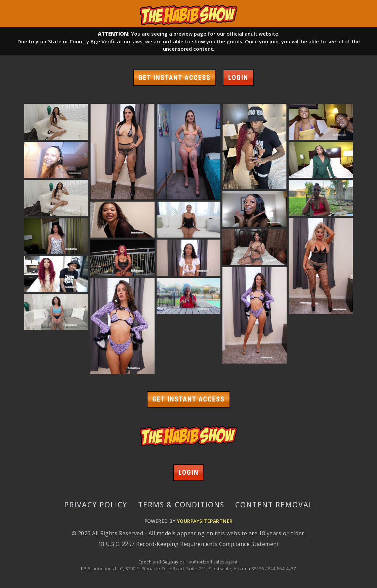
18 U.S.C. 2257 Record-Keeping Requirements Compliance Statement (188, 544)
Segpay (171, 562)
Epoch (146, 562)
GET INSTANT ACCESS (175, 78)
